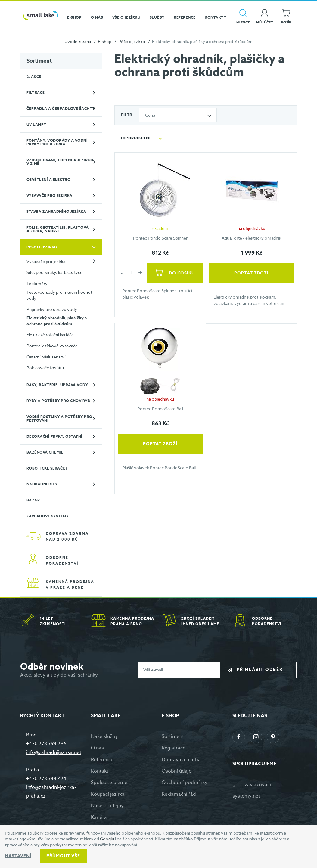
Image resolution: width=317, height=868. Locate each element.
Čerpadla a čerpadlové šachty (61, 108)
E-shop (105, 41)
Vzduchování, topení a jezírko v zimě (60, 162)
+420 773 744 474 (46, 779)
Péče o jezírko (132, 41)
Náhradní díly (42, 484)
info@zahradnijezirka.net (54, 752)
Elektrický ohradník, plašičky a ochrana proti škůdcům (57, 321)
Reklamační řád (179, 794)
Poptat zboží (251, 273)
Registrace (174, 748)
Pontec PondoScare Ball (160, 409)
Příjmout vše (63, 856)
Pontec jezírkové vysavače (52, 346)
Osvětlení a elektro (49, 180)
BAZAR (33, 500)
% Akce (34, 77)
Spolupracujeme (109, 783)
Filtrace (36, 93)
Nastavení (18, 856)
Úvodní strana (78, 41)
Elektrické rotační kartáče (50, 335)
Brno (31, 735)
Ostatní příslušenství (46, 357)
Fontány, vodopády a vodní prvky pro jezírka (57, 142)
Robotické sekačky (47, 468)
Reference (102, 760)
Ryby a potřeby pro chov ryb (58, 401)
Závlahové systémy (48, 516)
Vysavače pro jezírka (50, 195)
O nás (97, 748)
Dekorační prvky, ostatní (54, 436)
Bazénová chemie (45, 452)
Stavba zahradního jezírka (56, 211)
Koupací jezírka (108, 794)
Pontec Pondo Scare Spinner (160, 238)
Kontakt (100, 771)
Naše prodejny (107, 806)
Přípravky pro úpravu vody (52, 309)
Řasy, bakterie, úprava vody (57, 385)
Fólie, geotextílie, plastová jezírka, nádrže (58, 229)
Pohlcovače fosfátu (45, 368)
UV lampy (36, 124)
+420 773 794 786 (46, 744)
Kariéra (99, 817)
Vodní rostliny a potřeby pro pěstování (59, 418)
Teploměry (37, 283)
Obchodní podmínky (185, 783)
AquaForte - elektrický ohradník (251, 238)
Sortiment (39, 61)
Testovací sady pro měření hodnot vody (59, 295)
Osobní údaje (177, 771)
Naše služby (104, 736)
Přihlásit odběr (263, 670)
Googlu (107, 839)
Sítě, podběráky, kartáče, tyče (54, 272)
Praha (33, 770)
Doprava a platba (181, 760)
